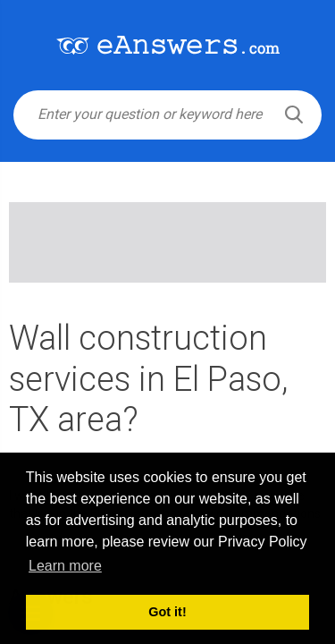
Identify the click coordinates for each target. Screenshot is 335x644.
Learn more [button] (65, 566)
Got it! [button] (167, 612)
